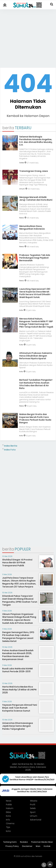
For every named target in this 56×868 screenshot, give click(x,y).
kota (21, 310)
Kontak (47, 846)
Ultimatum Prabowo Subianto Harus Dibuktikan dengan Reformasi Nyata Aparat (36, 356)
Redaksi (24, 842)
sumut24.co (26, 856)
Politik (9, 805)
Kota (21, 345)
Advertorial (36, 820)
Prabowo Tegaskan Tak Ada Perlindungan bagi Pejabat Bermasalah (35, 258)
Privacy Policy (12, 846)
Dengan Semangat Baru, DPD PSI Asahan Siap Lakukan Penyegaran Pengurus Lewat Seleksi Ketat (18, 637)
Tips (8, 827)
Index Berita (11, 446)
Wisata (34, 801)
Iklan (38, 846)
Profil (33, 805)
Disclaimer (27, 846)
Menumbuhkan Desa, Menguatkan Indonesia (32, 227)
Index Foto (10, 450)
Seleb (22, 163)
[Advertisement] (28, 37)
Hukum (10, 808)
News (22, 218)
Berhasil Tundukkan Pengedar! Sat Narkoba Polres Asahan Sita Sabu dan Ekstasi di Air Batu (36, 384)
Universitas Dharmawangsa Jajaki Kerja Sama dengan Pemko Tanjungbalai (18, 726)
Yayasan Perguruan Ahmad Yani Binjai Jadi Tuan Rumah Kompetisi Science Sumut (20, 708)
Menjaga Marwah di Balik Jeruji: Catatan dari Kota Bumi (36, 199)
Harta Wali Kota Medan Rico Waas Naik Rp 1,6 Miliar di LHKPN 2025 (19, 690)
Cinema (10, 823)
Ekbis (8, 812)
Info (8, 820)
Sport (33, 812)
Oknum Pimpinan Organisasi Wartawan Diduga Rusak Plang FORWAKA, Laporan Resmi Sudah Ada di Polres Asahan (19, 619)
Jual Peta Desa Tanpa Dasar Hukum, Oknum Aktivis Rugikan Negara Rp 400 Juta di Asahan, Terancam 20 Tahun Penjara (19, 582)
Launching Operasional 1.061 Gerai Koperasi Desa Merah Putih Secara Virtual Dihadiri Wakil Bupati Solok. (35, 293)
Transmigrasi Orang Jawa (34, 171)
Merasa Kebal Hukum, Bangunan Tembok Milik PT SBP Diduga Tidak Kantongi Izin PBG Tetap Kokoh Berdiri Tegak (36, 323)
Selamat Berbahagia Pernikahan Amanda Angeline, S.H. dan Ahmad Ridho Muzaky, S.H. (36, 141)
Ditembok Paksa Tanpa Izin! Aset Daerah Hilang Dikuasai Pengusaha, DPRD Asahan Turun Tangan (20, 600)
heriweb (39, 856)
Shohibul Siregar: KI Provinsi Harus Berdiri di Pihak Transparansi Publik (17, 563)
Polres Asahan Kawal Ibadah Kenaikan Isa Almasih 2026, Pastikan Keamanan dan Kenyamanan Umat (18, 655)
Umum (22, 189)
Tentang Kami (10, 842)
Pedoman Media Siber (42, 842)
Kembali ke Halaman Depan (28, 116)
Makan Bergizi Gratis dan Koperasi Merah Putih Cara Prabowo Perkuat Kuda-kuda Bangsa (35, 418)
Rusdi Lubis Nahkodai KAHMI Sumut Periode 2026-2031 (17, 670)
